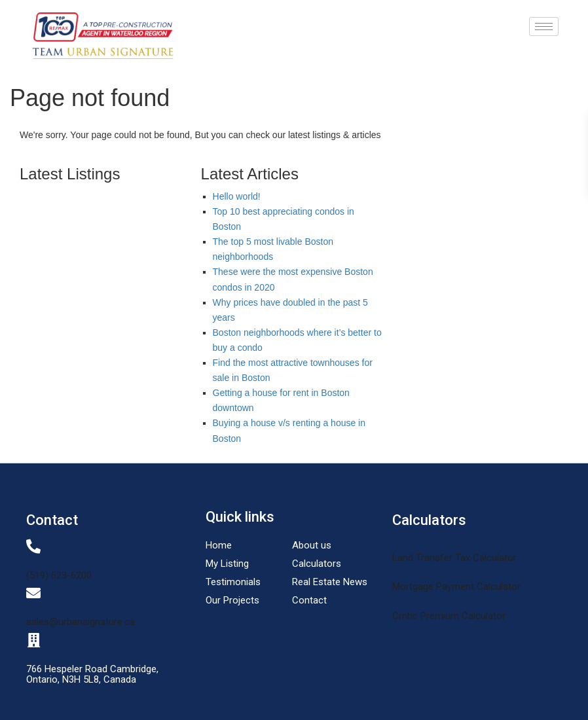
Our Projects (232, 600)
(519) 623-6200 (59, 575)
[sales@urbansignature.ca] (33, 593)
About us (312, 545)
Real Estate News (330, 582)
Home (219, 545)
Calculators (317, 564)
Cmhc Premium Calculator (449, 616)
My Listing (227, 564)
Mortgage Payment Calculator (456, 586)
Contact (309, 600)
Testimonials (233, 582)
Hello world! (237, 196)
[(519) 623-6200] (33, 547)
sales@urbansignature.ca (81, 622)
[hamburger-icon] (544, 27)
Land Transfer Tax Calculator (454, 558)
